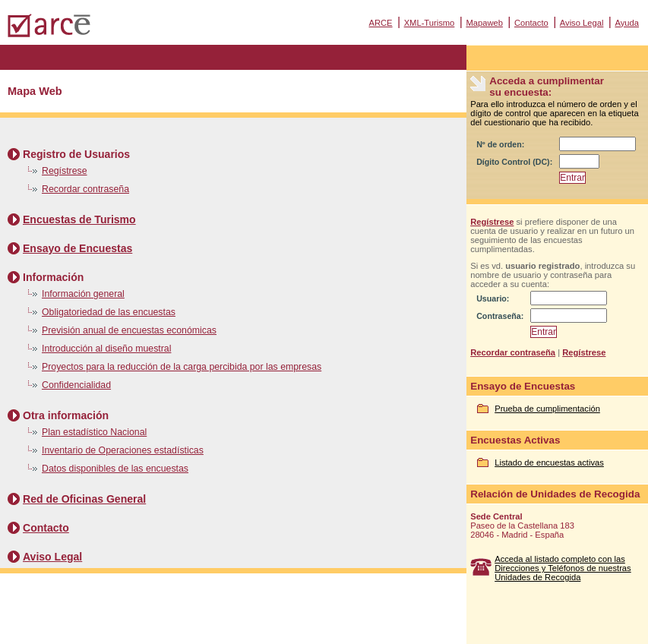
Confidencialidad (76, 385)
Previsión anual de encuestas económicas (129, 330)
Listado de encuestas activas (549, 462)
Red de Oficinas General (84, 499)
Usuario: (493, 298)
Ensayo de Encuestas (77, 248)
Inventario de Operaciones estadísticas (123, 450)
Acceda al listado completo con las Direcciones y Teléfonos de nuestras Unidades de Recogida (563, 568)
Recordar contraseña (85, 189)
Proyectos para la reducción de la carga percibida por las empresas (182, 367)
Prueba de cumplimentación (547, 409)
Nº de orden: (500, 144)
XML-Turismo (430, 23)
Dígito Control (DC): (514, 162)
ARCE (380, 23)
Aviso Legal (582, 23)
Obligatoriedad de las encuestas (109, 312)
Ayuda (627, 23)
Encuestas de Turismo (79, 219)
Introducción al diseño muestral (106, 349)
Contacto (531, 23)
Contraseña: (500, 316)
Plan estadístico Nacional (94, 432)
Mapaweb (484, 23)
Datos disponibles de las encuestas (115, 469)
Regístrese (65, 171)
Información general (83, 294)
